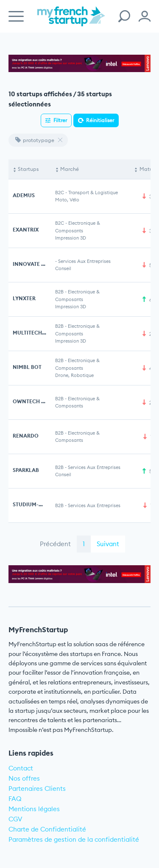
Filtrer (60, 120)
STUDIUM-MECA (33, 504)
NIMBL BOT (27, 367)
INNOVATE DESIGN (37, 264)
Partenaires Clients (37, 788)
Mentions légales (34, 809)
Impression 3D (71, 238)
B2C (60, 193)
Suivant (108, 544)
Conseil (63, 268)
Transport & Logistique (93, 193)
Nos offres (24, 778)
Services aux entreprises (84, 261)
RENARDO (26, 436)
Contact (21, 768)
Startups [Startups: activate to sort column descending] (28, 169)
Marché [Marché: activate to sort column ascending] (70, 169)
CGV (15, 819)
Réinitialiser (100, 120)
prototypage (35, 140)
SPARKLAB (26, 470)
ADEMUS (24, 195)
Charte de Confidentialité (47, 829)
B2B (59, 292)
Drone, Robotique (74, 375)
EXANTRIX (26, 230)
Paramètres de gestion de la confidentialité (74, 839)
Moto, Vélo (67, 200)
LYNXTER (24, 298)
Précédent (55, 544)
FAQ (15, 799)
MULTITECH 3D (31, 333)
